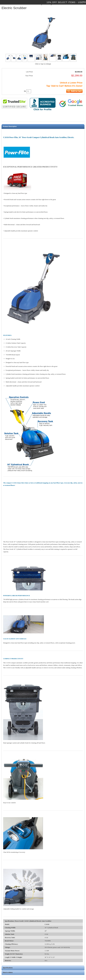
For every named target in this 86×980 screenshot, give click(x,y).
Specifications (8, 968)
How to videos (8, 972)
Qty (25, 91)
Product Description (10, 126)
